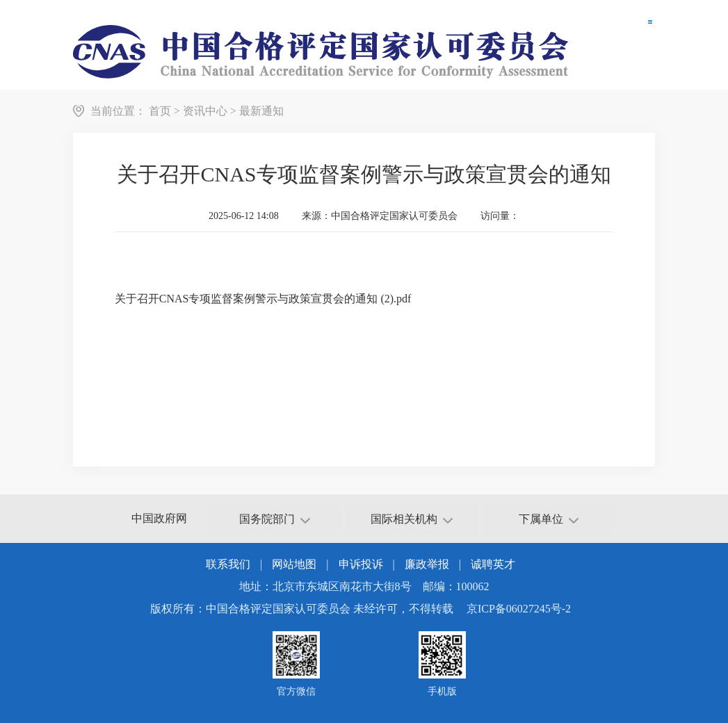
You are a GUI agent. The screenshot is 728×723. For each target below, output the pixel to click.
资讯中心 (205, 111)
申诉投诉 (361, 564)
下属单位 (549, 519)
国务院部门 (275, 519)
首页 (160, 111)
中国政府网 (159, 518)
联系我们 (228, 564)
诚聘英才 (493, 564)
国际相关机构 (412, 519)
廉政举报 (427, 564)
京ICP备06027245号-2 (519, 609)
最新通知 (261, 111)
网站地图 (294, 564)
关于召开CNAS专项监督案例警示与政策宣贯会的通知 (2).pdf (263, 299)
